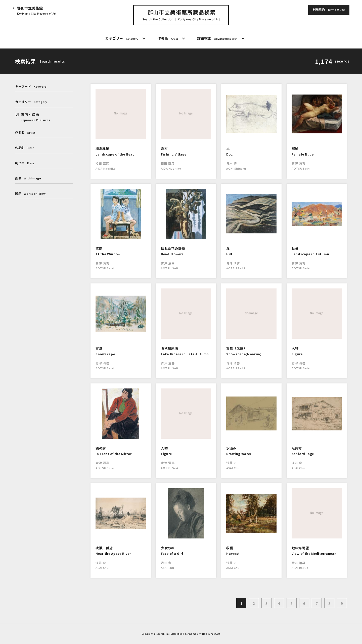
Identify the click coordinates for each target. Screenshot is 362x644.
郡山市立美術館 (37, 11)
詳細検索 (217, 38)
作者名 (168, 38)
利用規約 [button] (329, 10)
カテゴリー (122, 38)
